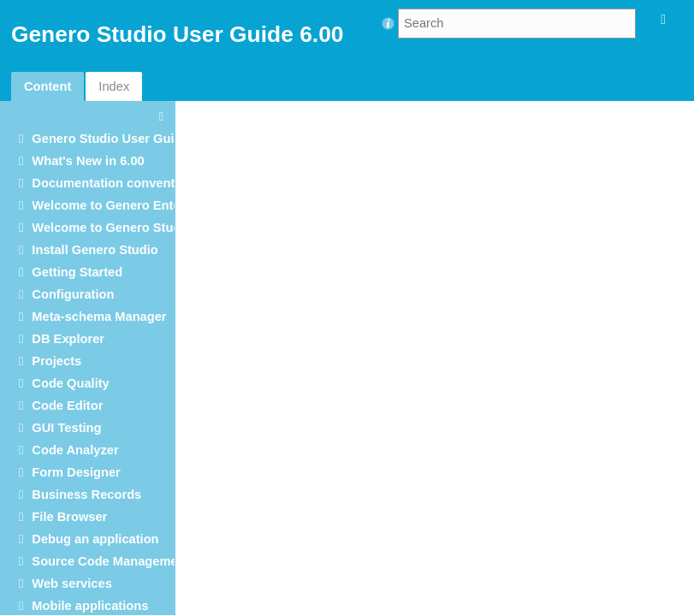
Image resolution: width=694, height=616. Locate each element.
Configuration (73, 294)
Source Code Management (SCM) (130, 561)
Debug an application (95, 539)
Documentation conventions (116, 183)
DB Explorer (68, 339)
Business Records (86, 495)
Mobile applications (90, 606)
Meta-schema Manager (99, 317)
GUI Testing (66, 428)
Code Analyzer (75, 450)
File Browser (69, 517)
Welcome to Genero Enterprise (123, 205)
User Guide (110, 139)
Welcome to (112, 228)
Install (95, 250)
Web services (71, 583)
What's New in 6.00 (88, 161)
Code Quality (70, 383)
